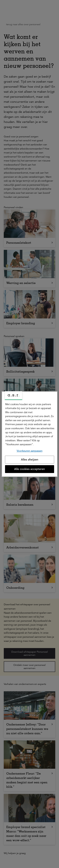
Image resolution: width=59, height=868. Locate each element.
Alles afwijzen (30, 460)
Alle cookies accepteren (29, 469)
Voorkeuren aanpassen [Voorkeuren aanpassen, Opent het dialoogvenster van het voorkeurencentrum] (30, 451)
